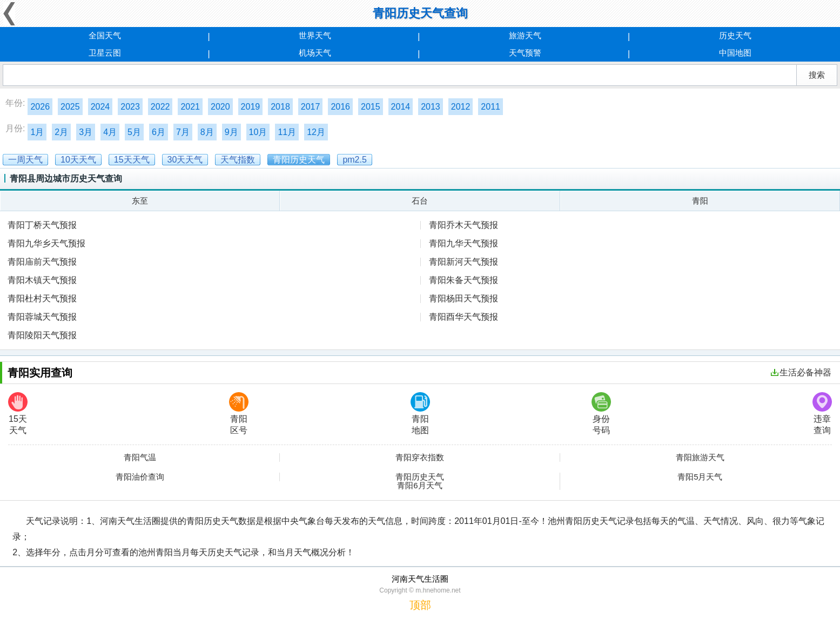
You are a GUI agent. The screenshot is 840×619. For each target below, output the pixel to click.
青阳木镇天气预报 (42, 280)
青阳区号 (239, 413)
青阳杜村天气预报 (42, 298)
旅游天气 (525, 35)
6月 (159, 132)
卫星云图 (105, 53)
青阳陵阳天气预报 (42, 335)
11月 (287, 132)
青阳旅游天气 (700, 457)
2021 (190, 107)
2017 (311, 107)
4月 (110, 132)
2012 (461, 107)
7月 (183, 132)
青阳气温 (140, 457)
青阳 (700, 201)
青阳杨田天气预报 (463, 298)
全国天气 (105, 35)
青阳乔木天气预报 (463, 225)
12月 (316, 132)
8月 (207, 132)
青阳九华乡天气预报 (46, 243)
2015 (371, 107)
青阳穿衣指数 (420, 457)
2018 (280, 107)
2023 (130, 107)
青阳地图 (420, 413)
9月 (231, 132)
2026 (40, 107)
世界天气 (315, 35)
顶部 (420, 605)
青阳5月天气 (700, 477)
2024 (100, 107)
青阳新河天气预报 (463, 262)
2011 (490, 107)
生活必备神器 (801, 372)
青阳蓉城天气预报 (42, 317)
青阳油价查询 (140, 477)
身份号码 (601, 413)
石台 (420, 201)
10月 (258, 132)
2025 (70, 107)
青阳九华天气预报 (463, 243)
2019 (251, 107)
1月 (37, 132)
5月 (134, 132)
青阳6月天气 (419, 486)
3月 (86, 132)
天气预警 (525, 53)
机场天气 (315, 53)
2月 (61, 132)
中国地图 (735, 53)
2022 (160, 107)
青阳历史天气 (420, 477)
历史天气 (735, 35)
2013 (431, 107)
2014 (401, 107)
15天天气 (18, 413)
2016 (340, 107)
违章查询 (822, 413)
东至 (140, 201)
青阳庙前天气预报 (42, 262)
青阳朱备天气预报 (463, 280)
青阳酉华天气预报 (463, 317)
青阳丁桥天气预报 (42, 225)
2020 (220, 107)
